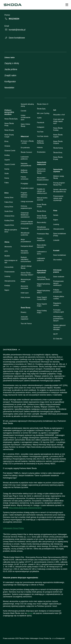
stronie (30, 613)
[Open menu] (67, 5)
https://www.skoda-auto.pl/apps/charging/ (25, 508)
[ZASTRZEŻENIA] (35, 486)
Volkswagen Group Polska (13, 528)
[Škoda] (13, 5)
